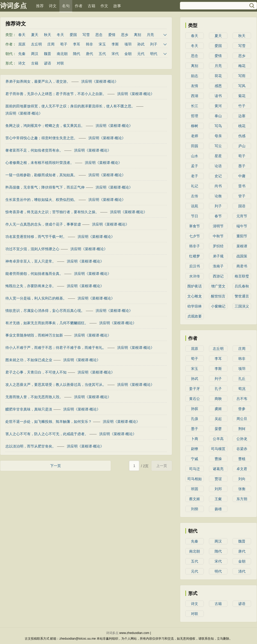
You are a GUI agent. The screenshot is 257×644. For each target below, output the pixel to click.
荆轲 (242, 429)
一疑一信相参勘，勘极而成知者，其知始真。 (41, 175)
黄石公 (195, 399)
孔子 (218, 389)
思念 (99, 35)
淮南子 (218, 266)
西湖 (195, 96)
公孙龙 (242, 439)
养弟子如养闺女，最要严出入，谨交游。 (38, 81)
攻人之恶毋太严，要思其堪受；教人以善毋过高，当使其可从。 (56, 385)
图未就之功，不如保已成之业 (29, 360)
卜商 (195, 439)
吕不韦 (242, 399)
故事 (117, 6)
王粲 (218, 499)
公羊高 (218, 439)
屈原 (22, 44)
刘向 (242, 479)
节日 (195, 216)
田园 (195, 146)
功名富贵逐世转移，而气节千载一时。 (36, 237)
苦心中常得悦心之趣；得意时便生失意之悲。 (41, 138)
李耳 (77, 44)
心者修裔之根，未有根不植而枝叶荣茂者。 (40, 163)
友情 (195, 86)
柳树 (195, 126)
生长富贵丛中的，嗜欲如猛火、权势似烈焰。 (41, 200)
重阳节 (242, 236)
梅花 (242, 66)
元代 (141, 54)
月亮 (150, 35)
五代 (102, 54)
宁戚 (195, 459)
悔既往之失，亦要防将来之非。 (31, 286)
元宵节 (242, 216)
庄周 (51, 44)
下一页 (56, 466)
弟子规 (218, 256)
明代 (154, 54)
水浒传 (195, 276)
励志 (195, 76)
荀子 (64, 44)
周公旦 (242, 419)
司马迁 (195, 469)
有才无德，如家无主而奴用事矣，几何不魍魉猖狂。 (47, 323)
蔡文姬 (195, 499)
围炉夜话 (195, 286)
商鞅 (218, 399)
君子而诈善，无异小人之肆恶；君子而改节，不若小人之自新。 (56, 94)
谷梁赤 (242, 449)
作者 (79, 6)
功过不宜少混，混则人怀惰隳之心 (32, 249)
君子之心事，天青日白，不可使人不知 (36, 372)
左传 (195, 196)
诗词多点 (13, 6)
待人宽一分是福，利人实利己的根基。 (36, 298)
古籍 (91, 6)
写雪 (86, 35)
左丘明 (36, 44)
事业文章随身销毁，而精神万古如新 (34, 335)
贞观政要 (195, 316)
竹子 (242, 106)
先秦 (22, 54)
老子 (195, 176)
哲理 (195, 116)
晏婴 (218, 429)
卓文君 (242, 469)
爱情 (112, 35)
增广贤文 (218, 286)
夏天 (35, 35)
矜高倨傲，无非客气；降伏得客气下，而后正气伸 (45, 187)
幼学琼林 (195, 306)
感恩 (218, 86)
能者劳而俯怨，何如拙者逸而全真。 (34, 274)
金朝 (128, 54)
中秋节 (218, 236)
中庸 (242, 176)
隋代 (77, 54)
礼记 (195, 186)
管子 (242, 196)
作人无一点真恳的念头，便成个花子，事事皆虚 (43, 224)
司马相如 (195, 479)
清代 (242, 571)
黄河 (218, 106)
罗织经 (218, 246)
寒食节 (195, 226)
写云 (218, 146)
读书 (218, 96)
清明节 (218, 226)
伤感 (242, 136)
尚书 (218, 186)
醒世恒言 (218, 296)
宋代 (115, 54)
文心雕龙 (195, 296)
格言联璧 (242, 276)
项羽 (128, 44)
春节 (218, 216)
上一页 (162, 466)
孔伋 (195, 419)
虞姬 (218, 409)
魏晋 (48, 54)
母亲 (218, 136)
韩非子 (195, 246)
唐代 (89, 54)
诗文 (53, 6)
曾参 (242, 409)
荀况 (242, 389)
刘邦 (218, 489)
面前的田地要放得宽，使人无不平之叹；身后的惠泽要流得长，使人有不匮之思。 (70, 106)
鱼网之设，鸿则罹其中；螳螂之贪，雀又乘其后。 (45, 126)
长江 (195, 106)
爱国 (73, 35)
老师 (195, 136)
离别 (137, 35)
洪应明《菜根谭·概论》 (100, 81)
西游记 (218, 276)
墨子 (242, 166)
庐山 (242, 146)
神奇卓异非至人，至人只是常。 (31, 261)
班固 (195, 489)
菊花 (242, 96)
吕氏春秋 (242, 286)
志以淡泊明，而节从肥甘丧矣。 (31, 446)
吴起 (218, 419)
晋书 (242, 186)
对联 (60, 63)
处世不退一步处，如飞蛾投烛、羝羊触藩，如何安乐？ (49, 422)
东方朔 (242, 499)
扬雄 (218, 509)
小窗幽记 (218, 306)
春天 (22, 35)
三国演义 (242, 306)
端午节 (242, 226)
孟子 (195, 166)
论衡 (218, 196)
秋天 (48, 35)
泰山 (218, 116)
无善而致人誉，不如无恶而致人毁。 (34, 397)
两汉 (35, 54)
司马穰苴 (218, 449)
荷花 (218, 76)
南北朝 (62, 54)
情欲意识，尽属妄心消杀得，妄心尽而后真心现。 (45, 311)
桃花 (242, 126)
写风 (242, 86)
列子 (154, 44)
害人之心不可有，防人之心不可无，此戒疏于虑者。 (47, 434)
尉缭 (195, 449)
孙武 (141, 44)
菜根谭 (242, 246)
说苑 (195, 206)
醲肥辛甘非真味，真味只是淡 (29, 409)
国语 (242, 206)
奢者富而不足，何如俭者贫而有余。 (34, 150)
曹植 (242, 459)
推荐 (40, 6)
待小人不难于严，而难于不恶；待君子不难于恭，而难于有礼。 (56, 348)
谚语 (48, 63)
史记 (218, 176)
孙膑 (195, 409)
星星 (218, 156)
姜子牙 (195, 389)
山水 (195, 156)
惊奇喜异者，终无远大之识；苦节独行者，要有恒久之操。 (52, 212)
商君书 (242, 266)
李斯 (115, 44)
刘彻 (195, 509)
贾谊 (218, 479)
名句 (66, 6)
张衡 (242, 489)
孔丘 (242, 379)
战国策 (242, 256)
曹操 (218, 459)
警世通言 (242, 296)
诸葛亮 (218, 469)
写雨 (242, 76)
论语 (218, 166)
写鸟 (218, 126)
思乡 (125, 35)
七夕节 (195, 236)
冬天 (60, 35)
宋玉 (102, 44)
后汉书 (195, 266)
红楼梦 (195, 256)
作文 (104, 6)
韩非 (89, 44)
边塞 (242, 116)
